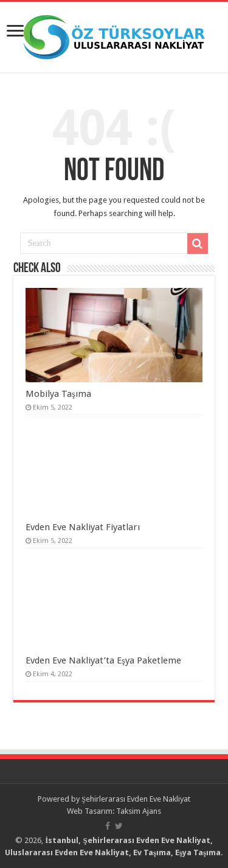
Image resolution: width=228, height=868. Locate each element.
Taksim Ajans (139, 811)
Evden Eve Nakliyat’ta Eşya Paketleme (103, 660)
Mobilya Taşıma (58, 394)
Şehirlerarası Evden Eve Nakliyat (136, 799)
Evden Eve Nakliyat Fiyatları (83, 527)
